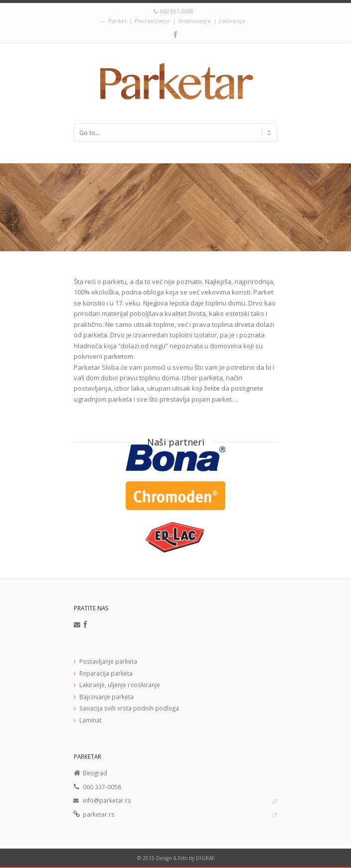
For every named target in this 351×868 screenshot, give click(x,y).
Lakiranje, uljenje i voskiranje (120, 685)
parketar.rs (99, 814)
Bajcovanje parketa (106, 697)
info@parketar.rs (107, 800)
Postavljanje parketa (108, 661)
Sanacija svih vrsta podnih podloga (129, 708)
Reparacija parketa (106, 673)
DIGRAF (205, 858)
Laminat (90, 720)
